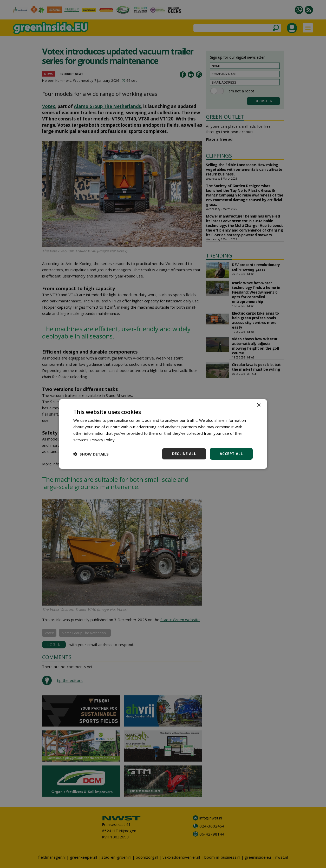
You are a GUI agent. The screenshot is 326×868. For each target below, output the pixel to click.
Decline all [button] (184, 454)
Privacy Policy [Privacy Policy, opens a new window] (102, 440)
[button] (91, 454)
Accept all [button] (231, 454)
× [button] (259, 405)
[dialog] (163, 434)
